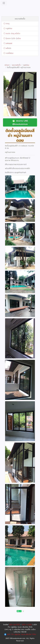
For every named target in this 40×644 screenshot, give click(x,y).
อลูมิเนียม (8, 28)
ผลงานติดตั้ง (20, 19)
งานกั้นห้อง (8, 53)
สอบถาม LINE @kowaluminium (20, 122)
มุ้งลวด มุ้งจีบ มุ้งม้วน (12, 38)
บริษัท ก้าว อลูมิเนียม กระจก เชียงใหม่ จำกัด (20, 634)
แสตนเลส (8, 43)
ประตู (6, 24)
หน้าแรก (7, 65)
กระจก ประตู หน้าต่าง (12, 33)
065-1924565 (14, 625)
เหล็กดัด (7, 48)
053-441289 (27, 625)
